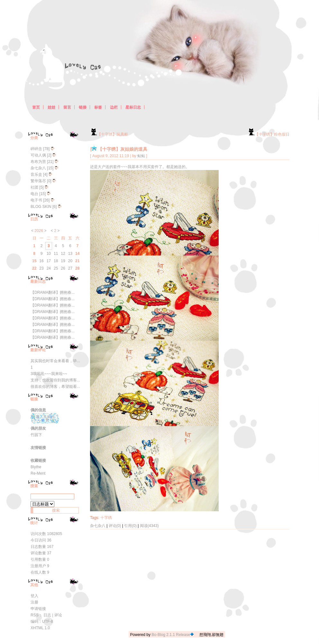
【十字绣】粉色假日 (269, 134)
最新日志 (38, 282)
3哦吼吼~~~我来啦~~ (49, 374)
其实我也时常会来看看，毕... (55, 361)
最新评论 (38, 350)
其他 (34, 585)
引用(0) (130, 526)
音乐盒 (36, 174)
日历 (34, 219)
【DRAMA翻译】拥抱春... (53, 292)
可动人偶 (38, 155)
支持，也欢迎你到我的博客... (55, 380)
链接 (34, 399)
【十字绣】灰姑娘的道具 (123, 149)
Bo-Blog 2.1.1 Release (171, 635)
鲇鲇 (141, 156)
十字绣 (106, 518)
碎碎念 (36, 149)
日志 (47, 615)
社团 (34, 187)
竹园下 (36, 435)
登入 (34, 596)
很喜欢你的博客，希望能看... (55, 387)
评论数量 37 (41, 553)
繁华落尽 (38, 181)
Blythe (36, 467)
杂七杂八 (98, 526)
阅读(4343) (149, 526)
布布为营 (38, 162)
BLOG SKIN (41, 207)
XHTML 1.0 (40, 628)
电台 (34, 194)
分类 (34, 138)
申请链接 (38, 609)
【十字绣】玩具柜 (109, 134)
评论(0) (115, 526)
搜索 (34, 486)
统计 (34, 523)
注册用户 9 (40, 566)
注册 (34, 602)
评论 (58, 615)
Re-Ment (38, 473)
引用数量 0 (40, 559)
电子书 (36, 200)
